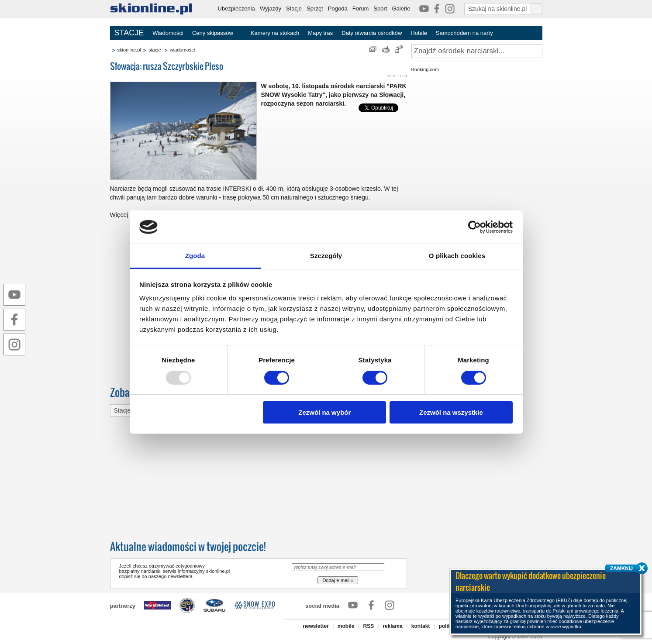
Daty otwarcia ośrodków (372, 33)
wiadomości (182, 50)
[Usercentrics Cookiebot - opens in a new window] (474, 227)
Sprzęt (315, 9)
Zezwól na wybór (324, 412)
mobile (346, 626)
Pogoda (338, 9)
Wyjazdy (271, 9)
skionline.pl (129, 50)
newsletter (316, 626)
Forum (361, 9)
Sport (380, 9)
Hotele (419, 33)
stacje (155, 50)
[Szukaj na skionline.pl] (537, 9)
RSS (369, 626)
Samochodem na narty (464, 33)
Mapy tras (320, 33)
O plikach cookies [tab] (457, 256)
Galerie (401, 9)
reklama (392, 626)
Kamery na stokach (275, 33)
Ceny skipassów (213, 33)
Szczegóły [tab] (326, 256)
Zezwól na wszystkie (451, 412)
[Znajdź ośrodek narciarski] (477, 51)
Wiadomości (168, 33)
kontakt (421, 626)
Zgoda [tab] (195, 256)
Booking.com (425, 69)
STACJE (129, 33)
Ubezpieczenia (236, 9)
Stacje (294, 9)
